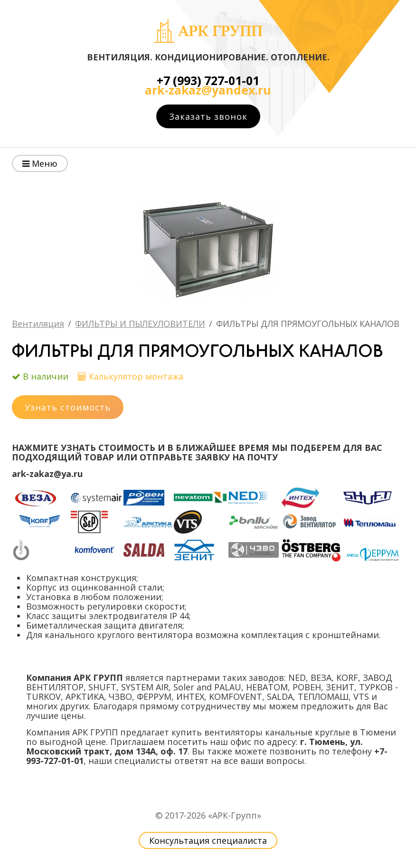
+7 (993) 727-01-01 (208, 81)
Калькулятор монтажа (136, 376)
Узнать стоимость (68, 407)
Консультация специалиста (208, 840)
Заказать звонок (208, 116)
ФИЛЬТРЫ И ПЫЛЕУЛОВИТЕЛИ (140, 324)
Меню (40, 163)
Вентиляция (38, 324)
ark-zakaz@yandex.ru (208, 90)
